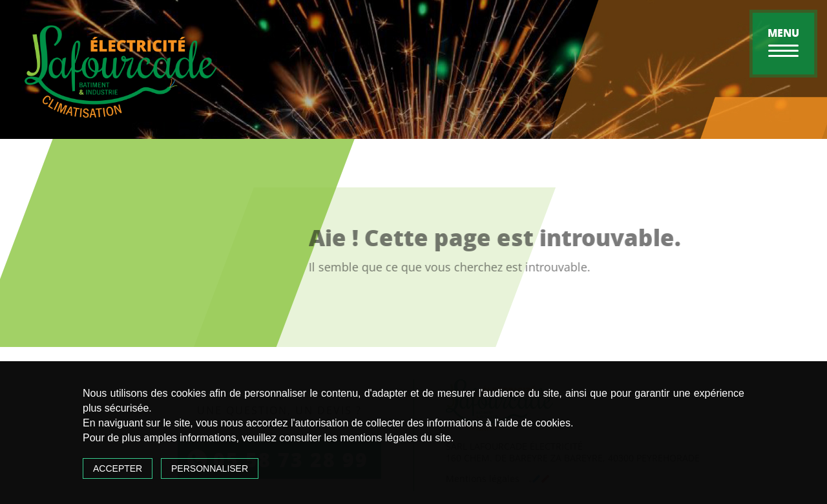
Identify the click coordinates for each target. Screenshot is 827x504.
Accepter (118, 468)
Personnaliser (210, 468)
